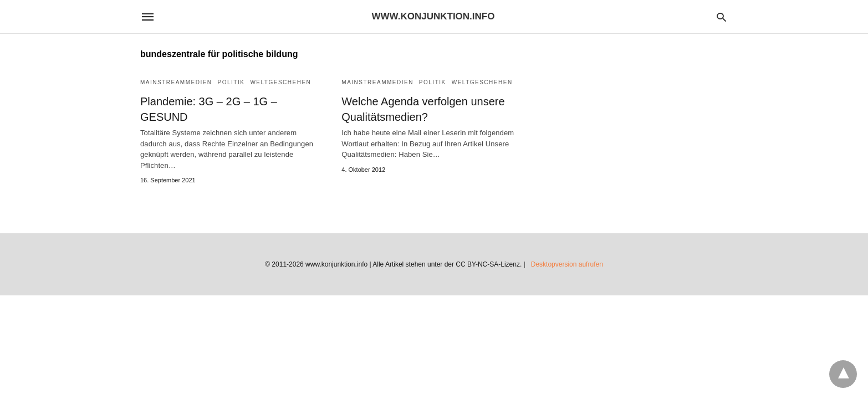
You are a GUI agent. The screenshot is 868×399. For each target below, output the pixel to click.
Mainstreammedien (176, 82)
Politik (231, 82)
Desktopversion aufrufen (567, 264)
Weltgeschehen (280, 82)
